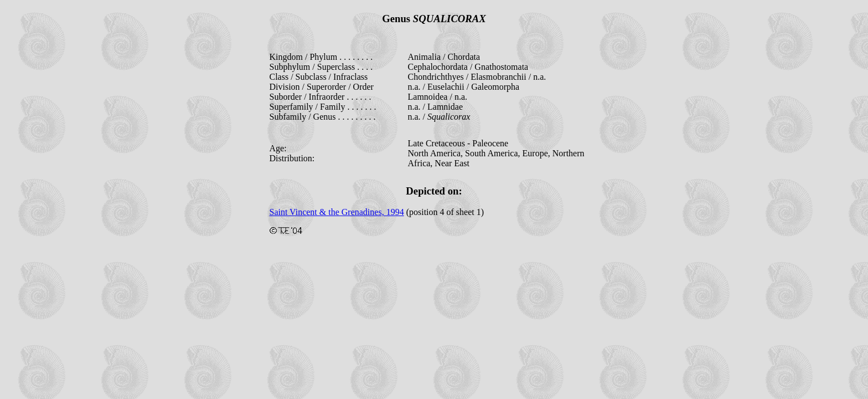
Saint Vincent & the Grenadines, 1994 (337, 212)
